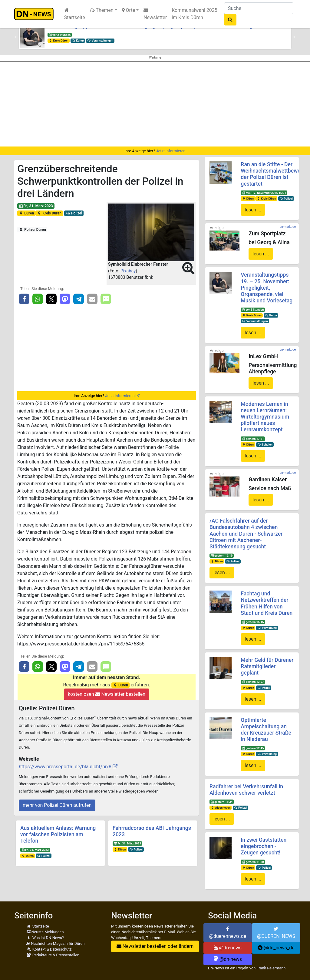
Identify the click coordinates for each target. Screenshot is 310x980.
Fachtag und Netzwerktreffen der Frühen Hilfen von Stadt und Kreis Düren (267, 603)
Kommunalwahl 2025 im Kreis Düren (195, 14)
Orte (129, 10)
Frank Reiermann (271, 968)
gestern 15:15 (253, 622)
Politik (264, 688)
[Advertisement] (155, 104)
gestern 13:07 (253, 682)
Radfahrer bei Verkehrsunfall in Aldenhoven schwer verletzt (246, 790)
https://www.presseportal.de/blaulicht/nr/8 (65, 767)
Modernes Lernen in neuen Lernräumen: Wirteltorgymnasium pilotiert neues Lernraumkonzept (265, 417)
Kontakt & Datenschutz (49, 949)
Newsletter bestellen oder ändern (155, 946)
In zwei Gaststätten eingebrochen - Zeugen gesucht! (264, 846)
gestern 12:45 (253, 748)
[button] (16, 37)
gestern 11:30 (253, 862)
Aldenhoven (221, 808)
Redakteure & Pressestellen (53, 955)
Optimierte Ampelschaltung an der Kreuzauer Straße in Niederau (266, 730)
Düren (26, 213)
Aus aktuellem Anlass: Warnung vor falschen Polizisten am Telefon (58, 834)
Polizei (74, 213)
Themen (102, 10)
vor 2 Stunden (60, 35)
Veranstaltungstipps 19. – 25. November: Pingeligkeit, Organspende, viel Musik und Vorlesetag (267, 288)
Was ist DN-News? (45, 938)
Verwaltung (267, 628)
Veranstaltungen (100, 40)
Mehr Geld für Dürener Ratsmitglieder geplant (267, 666)
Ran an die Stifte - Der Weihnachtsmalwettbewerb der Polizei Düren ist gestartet (273, 174)
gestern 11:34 (222, 802)
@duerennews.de (228, 933)
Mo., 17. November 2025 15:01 (264, 193)
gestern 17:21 (253, 439)
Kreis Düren (59, 40)
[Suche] (259, 8)
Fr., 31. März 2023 (36, 206)
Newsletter (155, 14)
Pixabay (128, 271)
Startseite (75, 14)
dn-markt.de (288, 227)
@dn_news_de (276, 948)
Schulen (265, 445)
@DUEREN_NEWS (276, 933)
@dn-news (228, 948)
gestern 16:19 (222, 556)
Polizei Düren (32, 230)
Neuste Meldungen (45, 932)
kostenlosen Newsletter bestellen (107, 694)
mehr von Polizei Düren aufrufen (57, 805)
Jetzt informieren (171, 151)
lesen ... (253, 210)
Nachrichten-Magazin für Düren (55, 943)
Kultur (78, 40)
